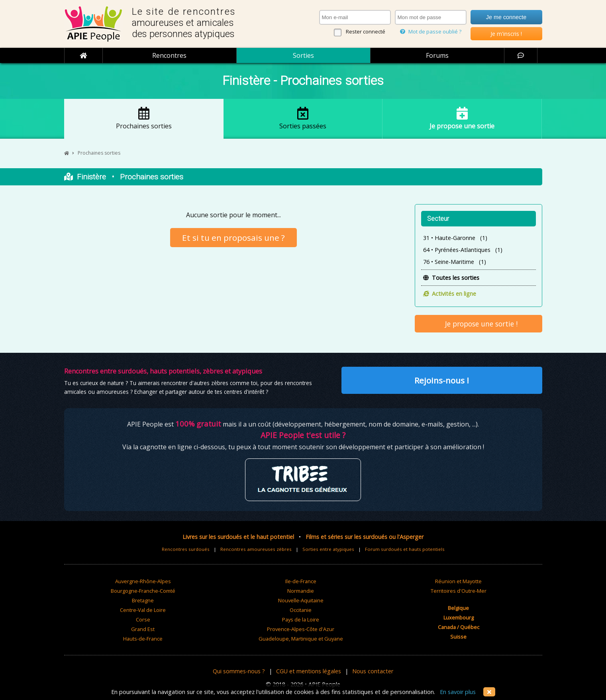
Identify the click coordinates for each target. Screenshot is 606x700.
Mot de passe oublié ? (431, 31)
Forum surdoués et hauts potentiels (405, 549)
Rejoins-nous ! (442, 380)
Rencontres (169, 55)
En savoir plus (458, 692)
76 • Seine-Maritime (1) (455, 262)
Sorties (303, 55)
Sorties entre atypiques (328, 549)
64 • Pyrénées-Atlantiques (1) (463, 250)
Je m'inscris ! (506, 34)
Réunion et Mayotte (458, 581)
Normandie (301, 591)
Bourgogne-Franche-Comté (143, 591)
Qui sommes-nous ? (239, 671)
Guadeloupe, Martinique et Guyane (301, 639)
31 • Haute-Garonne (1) (455, 238)
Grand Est (143, 629)
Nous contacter (373, 671)
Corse (143, 619)
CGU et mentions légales (309, 671)
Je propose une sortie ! (478, 324)
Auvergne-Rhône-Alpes (143, 581)
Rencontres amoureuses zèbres (256, 549)
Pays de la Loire (301, 619)
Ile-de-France (301, 581)
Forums (437, 55)
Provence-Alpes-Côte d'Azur (301, 629)
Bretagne (143, 600)
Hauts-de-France (143, 639)
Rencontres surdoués (186, 549)
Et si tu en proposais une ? (233, 238)
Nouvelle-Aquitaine (301, 600)
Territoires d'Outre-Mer (459, 591)
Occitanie (301, 610)
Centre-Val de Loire (143, 610)
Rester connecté (366, 31)
